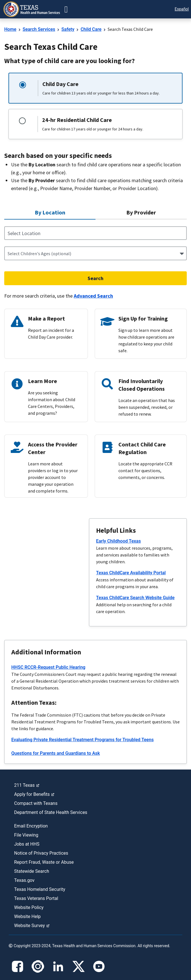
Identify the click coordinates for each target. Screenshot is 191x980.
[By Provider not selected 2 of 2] (141, 212)
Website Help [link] (27, 916)
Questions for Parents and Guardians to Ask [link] (56, 753)
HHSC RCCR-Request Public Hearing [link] (48, 667)
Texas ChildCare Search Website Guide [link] (135, 598)
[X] (79, 966)
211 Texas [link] (27, 785)
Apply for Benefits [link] (34, 794)
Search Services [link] (39, 29)
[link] (32, 9)
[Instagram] (38, 966)
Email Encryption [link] (31, 826)
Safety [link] (68, 29)
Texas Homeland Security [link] (40, 889)
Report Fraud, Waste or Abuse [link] (44, 862)
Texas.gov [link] (24, 880)
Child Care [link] (91, 29)
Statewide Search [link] (32, 871)
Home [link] (10, 29)
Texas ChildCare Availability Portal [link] (131, 573)
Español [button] (182, 9)
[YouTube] (99, 966)
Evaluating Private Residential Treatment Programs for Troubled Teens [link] (83, 740)
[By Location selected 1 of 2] (50, 213)
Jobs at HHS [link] (27, 844)
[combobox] (8, 253)
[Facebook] (18, 966)
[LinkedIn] (58, 966)
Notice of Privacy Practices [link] (41, 853)
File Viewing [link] (26, 835)
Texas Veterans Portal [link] (36, 898)
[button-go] (66, 9)
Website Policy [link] (29, 907)
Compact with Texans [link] (36, 803)
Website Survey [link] (32, 926)
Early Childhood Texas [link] (118, 541)
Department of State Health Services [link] (51, 812)
